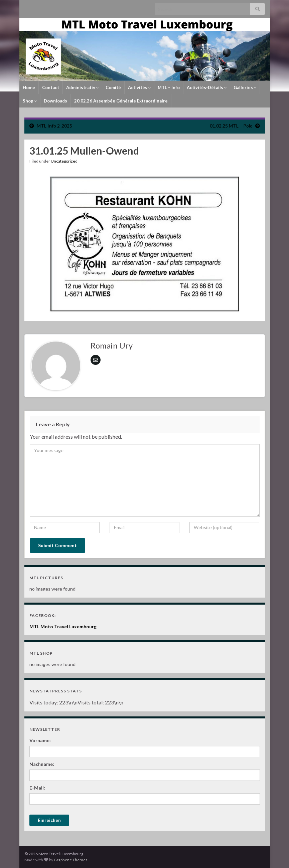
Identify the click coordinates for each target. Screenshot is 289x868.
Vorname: (40, 740)
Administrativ (82, 87)
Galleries (245, 87)
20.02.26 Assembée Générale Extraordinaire (121, 101)
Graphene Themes (71, 860)
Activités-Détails (207, 87)
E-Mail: (37, 788)
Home (29, 87)
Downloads (55, 101)
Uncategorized (64, 161)
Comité (113, 87)
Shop (30, 101)
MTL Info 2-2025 (54, 126)
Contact (51, 87)
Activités (139, 87)
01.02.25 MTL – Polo (231, 126)
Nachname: (42, 764)
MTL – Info (169, 87)
